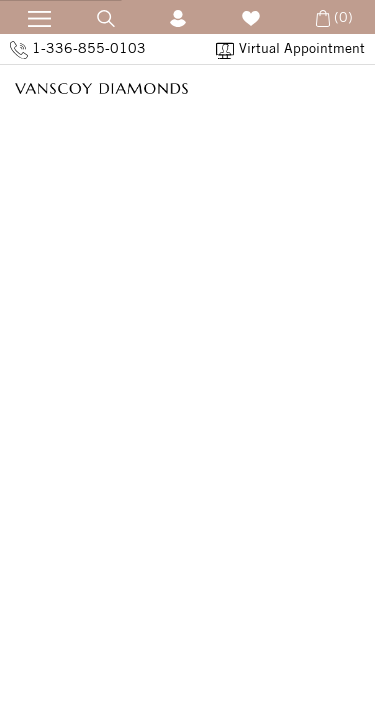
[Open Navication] (33, 15)
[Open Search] (106, 17)
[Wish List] (251, 17)
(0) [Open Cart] (332, 17)
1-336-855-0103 (78, 49)
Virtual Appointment (290, 49)
